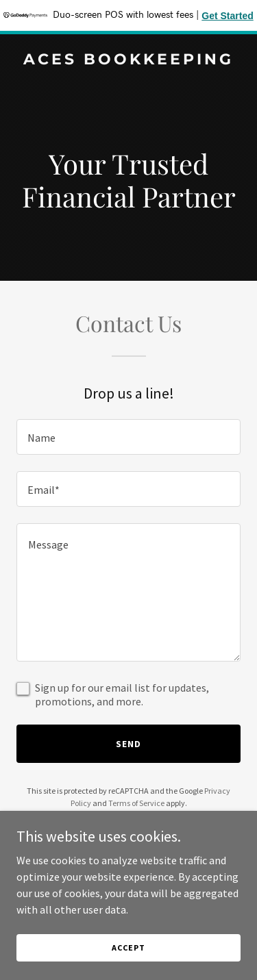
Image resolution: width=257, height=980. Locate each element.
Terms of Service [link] (136, 803)
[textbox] (128, 437)
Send (128, 744)
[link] (128, 60)
